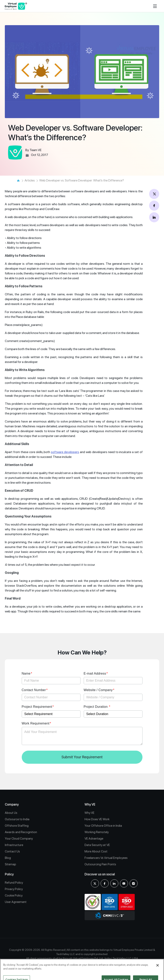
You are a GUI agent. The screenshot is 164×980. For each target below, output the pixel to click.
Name (26, 673)
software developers (65, 452)
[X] (95, 883)
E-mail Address (95, 673)
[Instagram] (134, 883)
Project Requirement (37, 707)
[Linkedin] (114, 883)
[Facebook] (105, 883)
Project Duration (96, 707)
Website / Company (98, 690)
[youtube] (124, 883)
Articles (30, 180)
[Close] (158, 971)
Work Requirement (36, 723)
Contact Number (34, 690)
